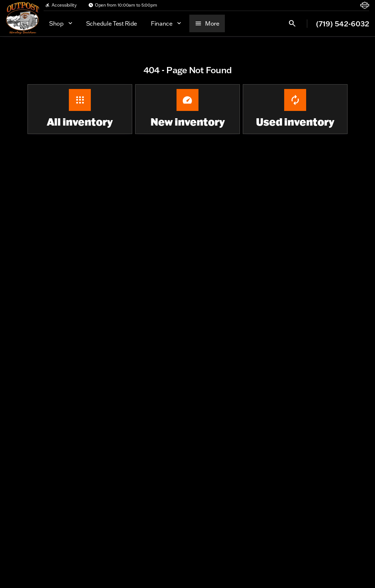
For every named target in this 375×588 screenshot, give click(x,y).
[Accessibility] (61, 5)
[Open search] (292, 23)
